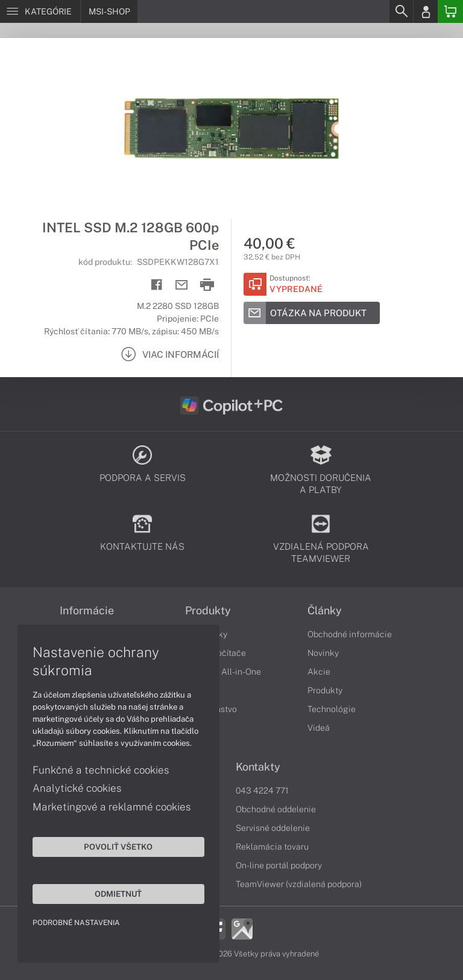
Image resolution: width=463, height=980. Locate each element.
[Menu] (40, 11)
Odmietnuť (115, 893)
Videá (319, 728)
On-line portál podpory (279, 865)
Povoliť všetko (115, 846)
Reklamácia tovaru (272, 847)
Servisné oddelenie (273, 828)
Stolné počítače (216, 653)
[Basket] (450, 11)
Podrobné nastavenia (77, 922)
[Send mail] (182, 285)
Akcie (319, 672)
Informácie (87, 611)
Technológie (332, 709)
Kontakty (258, 767)
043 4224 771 (262, 791)
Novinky (323, 653)
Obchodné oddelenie (276, 809)
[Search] (401, 11)
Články (325, 611)
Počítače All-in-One (223, 672)
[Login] (426, 11)
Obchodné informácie (350, 634)
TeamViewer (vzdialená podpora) (299, 884)
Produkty (208, 611)
